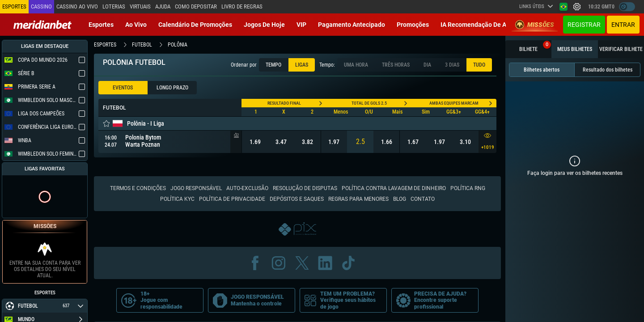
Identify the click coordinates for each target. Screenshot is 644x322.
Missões (535, 25)
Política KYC (177, 199)
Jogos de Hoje (264, 25)
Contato (423, 199)
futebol (142, 45)
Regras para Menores (358, 199)
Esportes (101, 25)
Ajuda (163, 6)
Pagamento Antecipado (352, 25)
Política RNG (468, 188)
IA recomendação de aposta (481, 25)
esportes (105, 45)
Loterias (114, 6)
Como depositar (196, 6)
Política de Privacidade (232, 199)
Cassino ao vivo (77, 6)
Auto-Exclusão (247, 188)
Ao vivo (136, 25)
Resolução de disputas (305, 188)
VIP (301, 25)
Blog (400, 199)
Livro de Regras (242, 6)
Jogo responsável (196, 188)
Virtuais (140, 6)
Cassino (41, 6)
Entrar (623, 25)
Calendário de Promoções (195, 25)
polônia (178, 45)
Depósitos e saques (297, 199)
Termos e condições (138, 188)
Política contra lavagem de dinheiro (394, 188)
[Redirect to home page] (42, 25)
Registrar (584, 25)
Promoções (413, 25)
